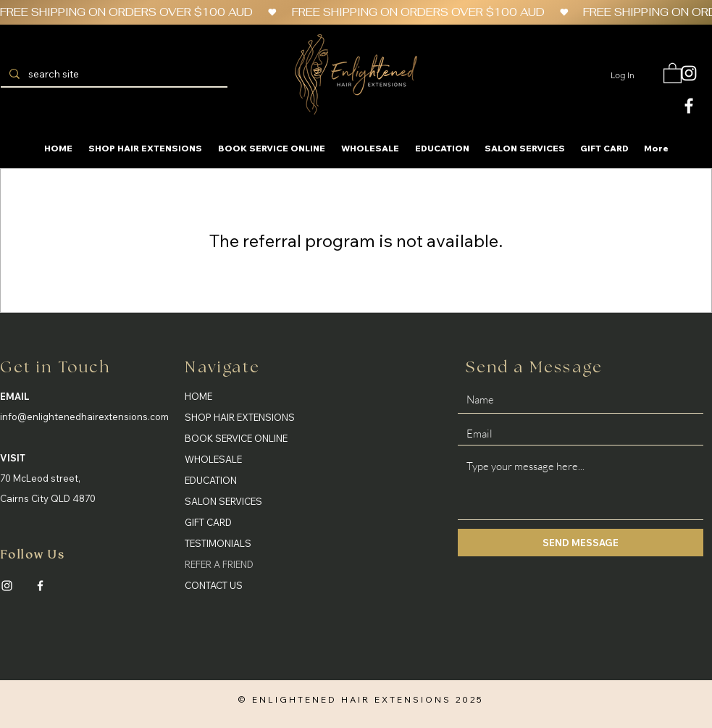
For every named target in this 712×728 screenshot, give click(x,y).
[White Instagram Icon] (689, 73)
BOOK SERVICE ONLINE (236, 438)
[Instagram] (7, 586)
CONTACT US (214, 585)
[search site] (113, 75)
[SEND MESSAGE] (581, 543)
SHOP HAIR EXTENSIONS (240, 417)
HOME (198, 396)
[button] (673, 72)
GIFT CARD (208, 522)
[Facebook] (40, 586)
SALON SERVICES (223, 501)
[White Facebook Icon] (689, 106)
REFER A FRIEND (219, 564)
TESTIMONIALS (218, 543)
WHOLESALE (213, 459)
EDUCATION (211, 480)
